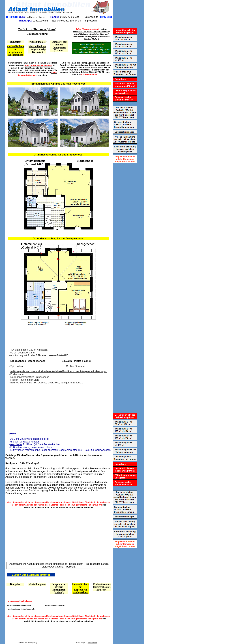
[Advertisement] (58, 337)
